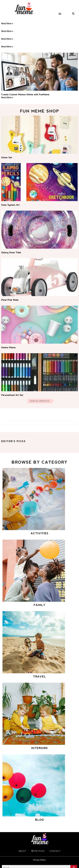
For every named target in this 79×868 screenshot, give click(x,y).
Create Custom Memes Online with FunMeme (25, 94)
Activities (39, 533)
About (22, 851)
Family (39, 605)
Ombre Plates (8, 347)
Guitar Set (7, 157)
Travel (40, 677)
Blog (39, 820)
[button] (60, 14)
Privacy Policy (39, 860)
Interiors (39, 748)
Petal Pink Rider (10, 300)
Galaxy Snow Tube (11, 252)
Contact (55, 851)
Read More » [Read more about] (7, 23)
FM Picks (38, 851)
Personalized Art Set (12, 395)
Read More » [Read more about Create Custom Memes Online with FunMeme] (7, 97)
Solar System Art (10, 205)
